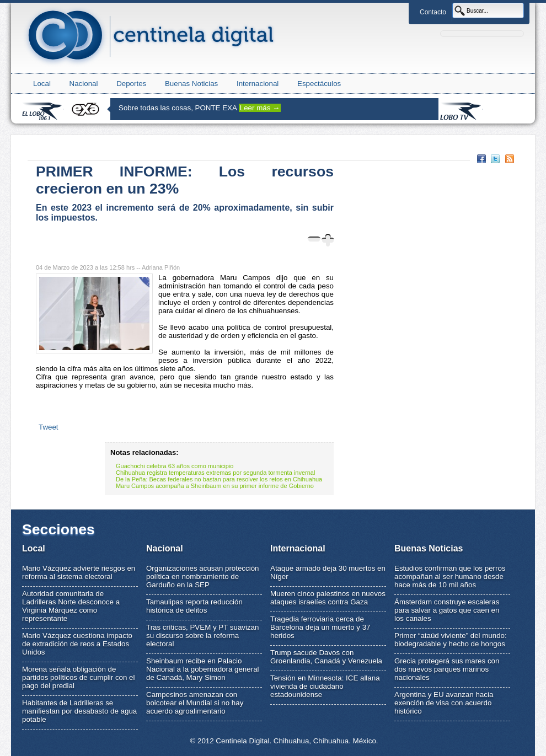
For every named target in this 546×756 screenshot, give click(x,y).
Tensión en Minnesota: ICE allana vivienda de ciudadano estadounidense (325, 686)
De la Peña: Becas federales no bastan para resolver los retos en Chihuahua (219, 479)
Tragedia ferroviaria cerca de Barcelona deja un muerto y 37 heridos (320, 627)
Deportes (131, 84)
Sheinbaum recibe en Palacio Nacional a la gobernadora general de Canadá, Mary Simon (203, 669)
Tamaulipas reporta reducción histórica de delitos (194, 606)
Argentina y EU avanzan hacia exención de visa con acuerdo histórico (444, 703)
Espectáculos (319, 84)
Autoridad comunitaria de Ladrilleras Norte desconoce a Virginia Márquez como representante (71, 606)
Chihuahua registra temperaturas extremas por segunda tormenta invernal (215, 473)
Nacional (84, 84)
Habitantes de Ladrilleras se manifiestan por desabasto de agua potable (79, 711)
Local (42, 84)
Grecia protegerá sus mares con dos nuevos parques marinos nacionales (447, 669)
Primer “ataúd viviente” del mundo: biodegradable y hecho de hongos (451, 640)
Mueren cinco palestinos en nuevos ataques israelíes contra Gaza (328, 598)
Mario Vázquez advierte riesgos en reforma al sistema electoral (79, 572)
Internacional (258, 84)
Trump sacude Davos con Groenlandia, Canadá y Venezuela (326, 657)
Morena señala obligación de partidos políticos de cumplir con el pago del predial (78, 677)
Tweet (49, 427)
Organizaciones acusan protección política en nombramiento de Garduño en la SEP (202, 577)
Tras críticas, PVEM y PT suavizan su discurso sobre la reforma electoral (202, 636)
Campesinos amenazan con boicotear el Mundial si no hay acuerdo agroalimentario (195, 703)
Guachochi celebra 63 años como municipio (175, 466)
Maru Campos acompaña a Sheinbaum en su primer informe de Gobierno (215, 486)
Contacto (433, 12)
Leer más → (260, 108)
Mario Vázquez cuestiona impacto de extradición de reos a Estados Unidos (77, 644)
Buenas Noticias (191, 84)
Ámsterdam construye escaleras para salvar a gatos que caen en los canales (447, 610)
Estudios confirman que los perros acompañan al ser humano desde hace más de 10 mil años (450, 577)
